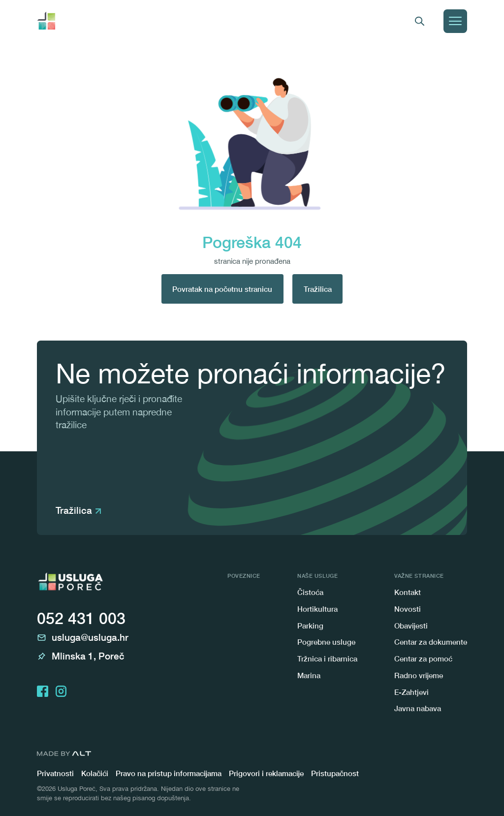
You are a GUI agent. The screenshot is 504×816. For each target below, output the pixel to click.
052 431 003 (81, 618)
